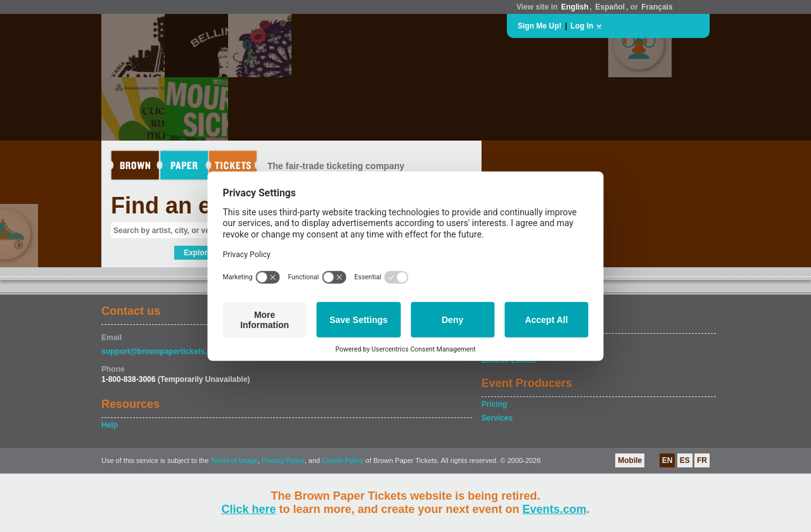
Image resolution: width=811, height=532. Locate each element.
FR (702, 460)
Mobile (630, 460)
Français (657, 7)
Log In (582, 26)
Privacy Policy (283, 461)
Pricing (495, 404)
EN (667, 460)
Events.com (555, 509)
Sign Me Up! (540, 26)
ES (685, 460)
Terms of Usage (234, 461)
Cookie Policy (343, 461)
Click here (248, 509)
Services (497, 418)
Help (110, 425)
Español (610, 7)
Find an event (184, 206)
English (574, 7)
